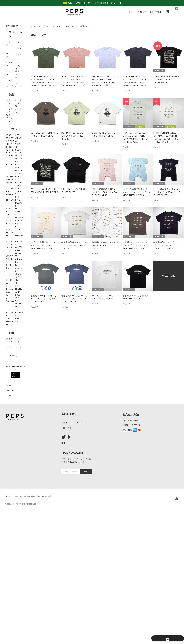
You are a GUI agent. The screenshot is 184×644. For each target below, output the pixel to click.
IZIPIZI (10, 185)
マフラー (11, 86)
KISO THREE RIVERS (65, 26)
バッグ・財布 (13, 70)
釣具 (9, 447)
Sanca (9, 262)
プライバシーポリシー (16, 626)
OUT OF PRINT (14, 387)
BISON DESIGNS (15, 283)
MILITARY (12, 338)
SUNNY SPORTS (15, 309)
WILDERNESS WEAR (13, 234)
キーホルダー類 (14, 129)
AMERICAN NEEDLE (12, 345)
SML (9, 195)
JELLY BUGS (13, 175)
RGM (9, 257)
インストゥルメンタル (14, 332)
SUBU (9, 190)
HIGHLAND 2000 (15, 403)
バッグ (10, 466)
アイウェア (12, 91)
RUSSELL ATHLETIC (12, 289)
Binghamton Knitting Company (13, 395)
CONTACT (156, 12)
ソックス (11, 76)
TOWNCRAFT (14, 304)
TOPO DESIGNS (15, 325)
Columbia (11, 424)
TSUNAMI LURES (11, 250)
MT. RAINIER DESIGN (13, 298)
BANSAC (11, 418)
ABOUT (142, 12)
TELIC (10, 320)
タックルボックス (14, 460)
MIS (8, 434)
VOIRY (10, 201)
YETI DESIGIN (14, 429)
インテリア (12, 134)
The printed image (12, 358)
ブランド (47, 26)
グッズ (10, 101)
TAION (10, 206)
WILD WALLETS (14, 413)
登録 (86, 602)
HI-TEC (10, 278)
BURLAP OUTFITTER (13, 242)
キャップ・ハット (14, 59)
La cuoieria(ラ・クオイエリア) (14, 372)
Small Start (12, 365)
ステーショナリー (14, 122)
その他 (10, 439)
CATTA (10, 219)
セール (10, 479)
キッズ (10, 107)
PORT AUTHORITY (13, 380)
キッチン (11, 139)
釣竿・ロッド (13, 453)
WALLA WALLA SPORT (14, 212)
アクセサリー (13, 96)
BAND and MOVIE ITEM (13, 226)
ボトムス (11, 52)
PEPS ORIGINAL (15, 170)
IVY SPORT (12, 408)
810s (9, 272)
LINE (64, 573)
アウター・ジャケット (14, 45)
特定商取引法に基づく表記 (44, 626)
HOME (130, 12)
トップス (11, 39)
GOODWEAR (13, 352)
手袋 (9, 81)
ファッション (14, 32)
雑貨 (9, 114)
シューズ (11, 65)
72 (8, 267)
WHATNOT (12, 180)
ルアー (10, 472)
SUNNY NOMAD (15, 315)
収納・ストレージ (14, 146)
